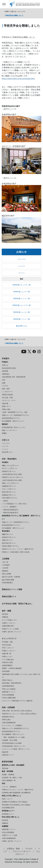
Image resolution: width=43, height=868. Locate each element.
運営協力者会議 (7, 395)
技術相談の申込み (8, 717)
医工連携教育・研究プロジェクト (13, 421)
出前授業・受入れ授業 (10, 740)
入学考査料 (6, 565)
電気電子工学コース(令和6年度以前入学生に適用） (13, 473)
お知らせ (13, 11)
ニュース (22, 266)
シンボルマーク (7, 392)
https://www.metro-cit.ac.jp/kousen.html (18, 79)
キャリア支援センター (10, 620)
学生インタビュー (8, 648)
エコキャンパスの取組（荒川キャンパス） (16, 749)
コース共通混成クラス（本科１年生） (15, 504)
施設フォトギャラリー (10, 430)
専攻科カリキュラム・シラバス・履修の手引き (18, 549)
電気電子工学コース (9, 537)
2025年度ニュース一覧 (21, 312)
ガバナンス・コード (9, 400)
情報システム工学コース (10, 483)
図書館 (4, 433)
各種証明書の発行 (8, 626)
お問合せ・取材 (13, 849)
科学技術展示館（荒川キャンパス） (14, 427)
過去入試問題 (7, 574)
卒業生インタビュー (9, 651)
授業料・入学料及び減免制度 (12, 668)
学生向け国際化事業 (9, 698)
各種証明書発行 (7, 665)
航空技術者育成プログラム (11, 418)
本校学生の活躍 (7, 662)
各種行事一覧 (7, 654)
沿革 (4, 380)
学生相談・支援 (7, 642)
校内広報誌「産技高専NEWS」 (12, 683)
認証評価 (5, 403)
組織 (4, 383)
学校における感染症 (9, 689)
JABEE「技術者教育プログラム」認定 (15, 412)
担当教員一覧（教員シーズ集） (13, 778)
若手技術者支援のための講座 (12, 743)
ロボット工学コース (9, 489)
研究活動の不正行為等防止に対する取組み (16, 805)
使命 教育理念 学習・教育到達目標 (14, 377)
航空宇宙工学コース (9, 492)
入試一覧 (5, 562)
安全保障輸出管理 (8, 808)
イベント (22, 273)
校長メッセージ (7, 799)
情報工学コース (7, 540)
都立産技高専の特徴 (9, 368)
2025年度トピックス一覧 (21, 305)
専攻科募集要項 (7, 583)
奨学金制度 (6, 671)
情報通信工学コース (9, 486)
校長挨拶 (5, 371)
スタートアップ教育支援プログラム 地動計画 (17, 701)
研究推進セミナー (8, 814)
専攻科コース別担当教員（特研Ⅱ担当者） (16, 552)
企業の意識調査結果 (9, 723)
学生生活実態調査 (8, 695)
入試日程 (5, 568)
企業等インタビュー (9, 623)
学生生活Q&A (7, 645)
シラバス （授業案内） (10, 507)
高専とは (5, 365)
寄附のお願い (7, 409)
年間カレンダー (7, 657)
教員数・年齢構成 (8, 775)
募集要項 (5, 571)
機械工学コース (7, 534)
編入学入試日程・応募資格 (11, 577)
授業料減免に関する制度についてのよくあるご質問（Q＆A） (21, 676)
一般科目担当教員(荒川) (10, 513)
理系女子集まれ (7, 680)
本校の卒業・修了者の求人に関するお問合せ (17, 711)
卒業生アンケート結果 (10, 835)
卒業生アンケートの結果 (10, 629)
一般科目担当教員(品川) (10, 510)
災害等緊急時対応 (8, 686)
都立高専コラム (22, 326)
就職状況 (5, 617)
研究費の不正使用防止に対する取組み (15, 802)
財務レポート (7, 406)
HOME (7, 11)
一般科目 (5, 501)
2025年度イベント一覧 (21, 319)
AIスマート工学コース (10, 468)
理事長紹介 (6, 374)
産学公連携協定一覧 (9, 780)
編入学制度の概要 (8, 580)
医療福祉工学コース (9, 495)
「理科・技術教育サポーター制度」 (14, 737)
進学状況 (5, 614)
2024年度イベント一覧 (21, 299)
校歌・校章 (6, 389)
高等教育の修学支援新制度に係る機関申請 (16, 793)
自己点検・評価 (7, 398)
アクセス (5, 386)
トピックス (21, 11)
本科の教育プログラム (10, 498)
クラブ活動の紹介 (8, 660)
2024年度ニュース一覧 (21, 292)
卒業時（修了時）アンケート (12, 632)
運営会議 (5, 768)
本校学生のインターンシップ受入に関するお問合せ (19, 714)
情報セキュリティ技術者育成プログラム (16, 415)
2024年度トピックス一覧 (21, 285)
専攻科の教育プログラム (10, 546)
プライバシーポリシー (22, 851)
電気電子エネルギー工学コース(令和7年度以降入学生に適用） (13, 479)
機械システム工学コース (10, 466)
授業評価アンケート (9, 692)
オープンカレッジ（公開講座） (13, 725)
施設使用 (5, 752)
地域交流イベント (8, 755)
